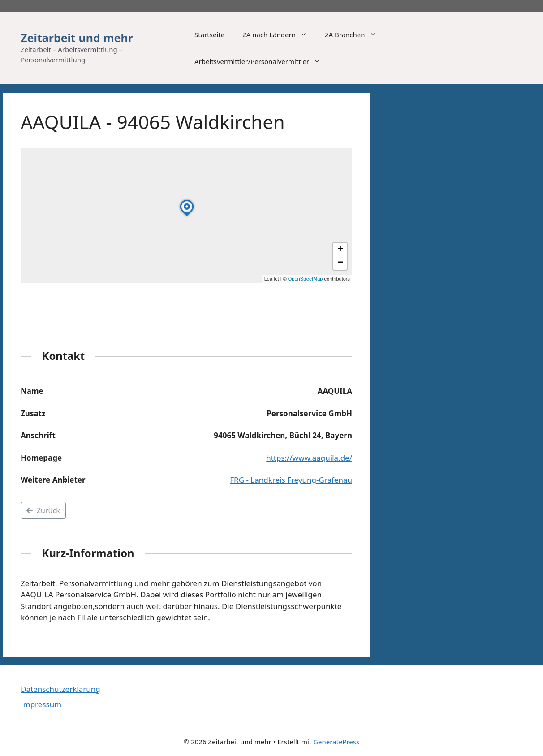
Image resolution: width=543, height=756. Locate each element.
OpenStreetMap (306, 279)
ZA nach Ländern (279, 35)
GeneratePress (336, 742)
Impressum (41, 704)
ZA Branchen (355, 35)
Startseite (209, 35)
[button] (187, 216)
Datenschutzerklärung (60, 689)
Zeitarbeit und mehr (77, 38)
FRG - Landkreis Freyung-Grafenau (291, 480)
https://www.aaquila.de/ (309, 458)
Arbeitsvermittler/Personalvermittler (262, 61)
